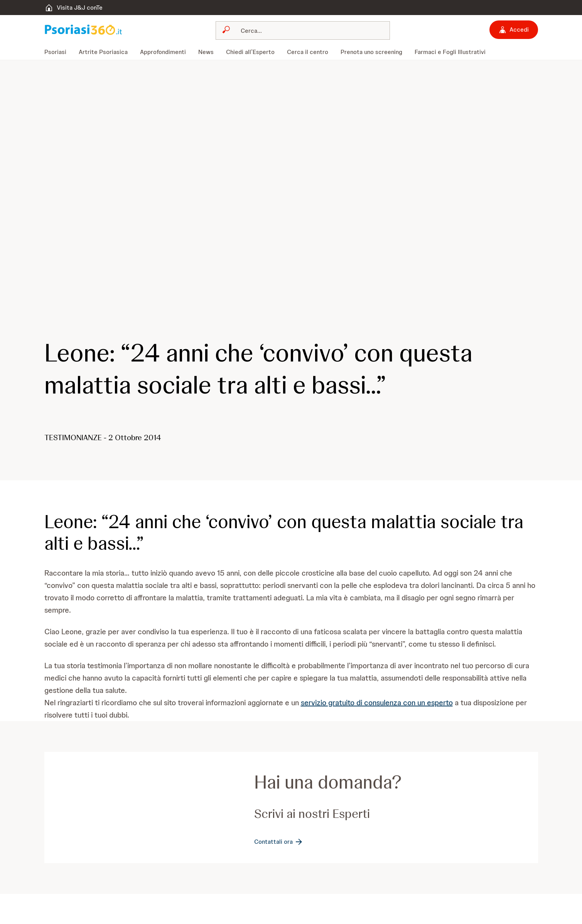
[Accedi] (514, 30)
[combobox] (303, 30)
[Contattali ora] (279, 842)
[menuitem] (58, 52)
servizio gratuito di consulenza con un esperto (377, 703)
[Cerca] (307, 30)
